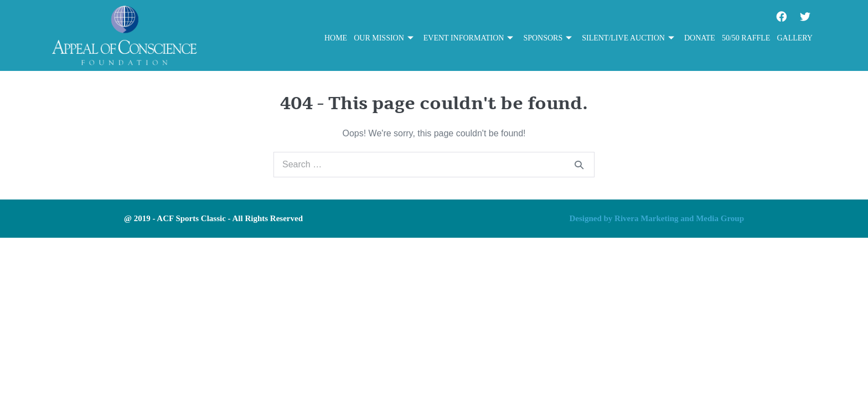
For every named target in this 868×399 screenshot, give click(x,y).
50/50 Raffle (746, 38)
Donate (700, 38)
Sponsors (547, 39)
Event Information (469, 39)
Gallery (795, 38)
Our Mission (384, 39)
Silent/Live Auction (628, 39)
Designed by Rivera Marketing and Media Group (657, 218)
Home (336, 38)
